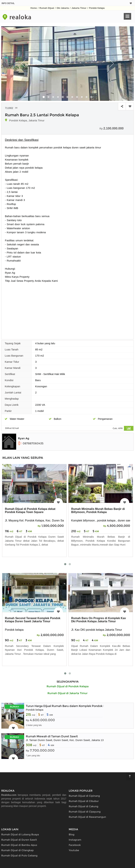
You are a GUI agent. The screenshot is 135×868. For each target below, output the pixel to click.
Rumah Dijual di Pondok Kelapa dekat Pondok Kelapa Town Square (30, 510)
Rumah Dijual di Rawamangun (87, 817)
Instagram (75, 840)
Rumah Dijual (47, 8)
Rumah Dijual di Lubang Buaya (20, 834)
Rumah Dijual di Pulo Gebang (19, 856)
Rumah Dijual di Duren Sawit (19, 840)
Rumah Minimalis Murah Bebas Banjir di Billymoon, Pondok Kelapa (98, 510)
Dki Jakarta (63, 8)
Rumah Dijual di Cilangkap (17, 850)
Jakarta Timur (79, 8)
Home (34, 8)
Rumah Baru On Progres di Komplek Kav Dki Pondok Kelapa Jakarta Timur (99, 620)
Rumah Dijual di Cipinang (84, 796)
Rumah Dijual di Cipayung (85, 812)
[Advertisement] (67, 309)
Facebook (75, 845)
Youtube (74, 850)
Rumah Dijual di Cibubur (84, 801)
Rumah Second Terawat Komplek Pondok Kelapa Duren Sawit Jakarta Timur (33, 620)
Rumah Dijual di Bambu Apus (19, 845)
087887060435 (31, 443)
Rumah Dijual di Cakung (83, 806)
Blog (72, 834)
